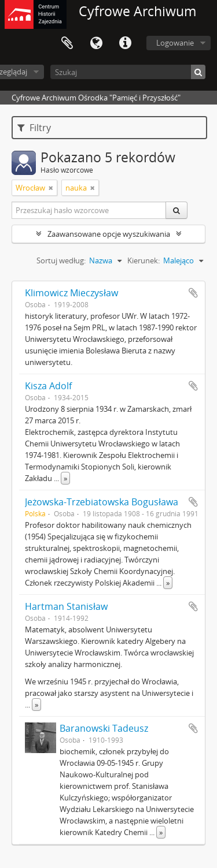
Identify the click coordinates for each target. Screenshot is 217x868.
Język (96, 43)
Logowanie (175, 43)
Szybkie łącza (125, 43)
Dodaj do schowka (193, 293)
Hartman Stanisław (66, 606)
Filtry (34, 128)
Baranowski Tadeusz (104, 728)
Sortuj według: (61, 260)
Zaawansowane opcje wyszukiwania (109, 234)
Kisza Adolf (48, 386)
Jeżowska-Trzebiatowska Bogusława (102, 502)
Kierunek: (144, 260)
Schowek (67, 43)
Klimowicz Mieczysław (71, 293)
